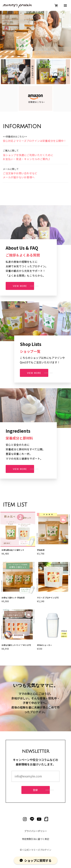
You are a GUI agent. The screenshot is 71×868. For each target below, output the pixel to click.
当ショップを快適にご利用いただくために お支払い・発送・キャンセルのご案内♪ (28, 157)
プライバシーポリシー (36, 831)
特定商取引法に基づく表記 (36, 839)
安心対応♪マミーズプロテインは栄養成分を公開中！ (35, 141)
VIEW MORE (20, 286)
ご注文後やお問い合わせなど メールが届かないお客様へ (20, 176)
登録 (35, 790)
